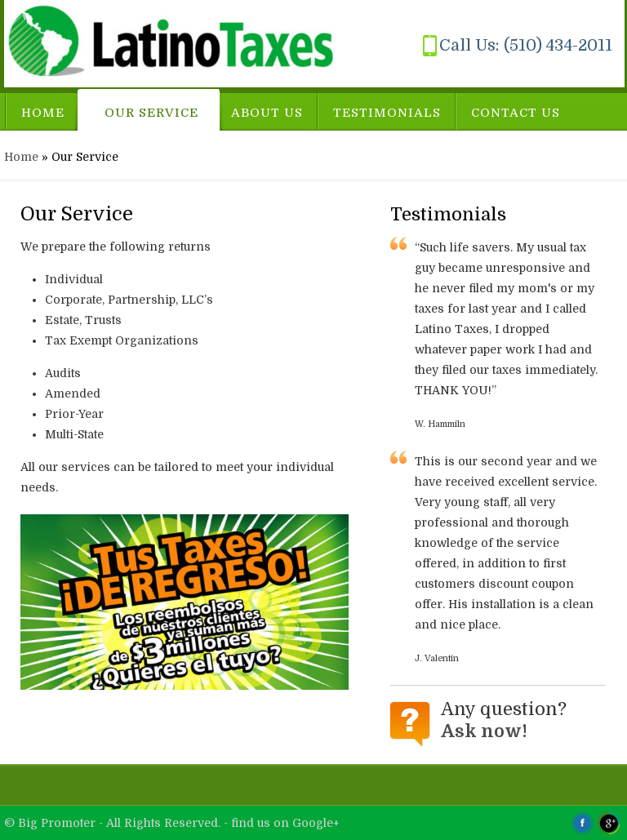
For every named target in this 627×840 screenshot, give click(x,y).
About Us (267, 113)
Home (43, 113)
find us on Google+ (285, 823)
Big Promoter (58, 823)
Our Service (151, 113)
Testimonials (387, 113)
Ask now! (484, 731)
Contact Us (516, 113)
